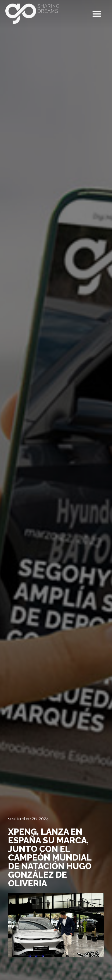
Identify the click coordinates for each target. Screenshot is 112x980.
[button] (97, 13)
